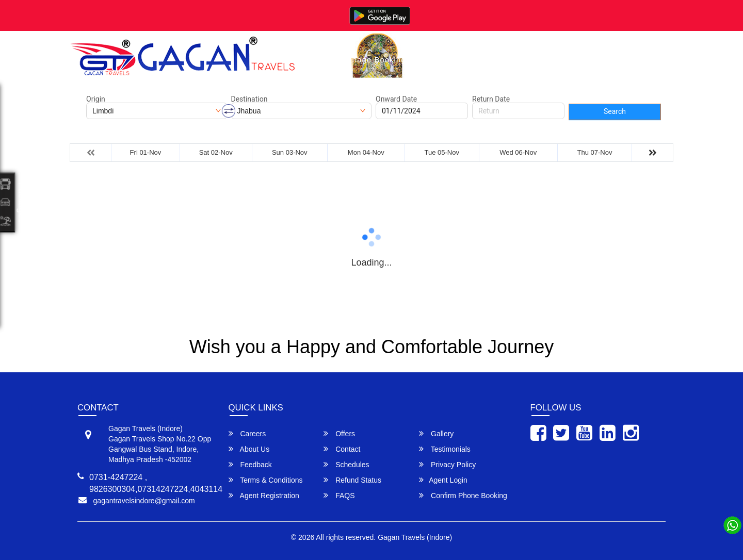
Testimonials (445, 449)
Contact (536, 60)
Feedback (250, 464)
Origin (96, 99)
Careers (247, 433)
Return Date (491, 99)
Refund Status (352, 480)
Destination (249, 99)
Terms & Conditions (266, 480)
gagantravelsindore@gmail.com (144, 501)
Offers (339, 433)
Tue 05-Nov (441, 152)
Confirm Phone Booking (463, 495)
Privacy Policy (447, 464)
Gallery (440, 60)
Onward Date (396, 99)
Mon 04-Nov (366, 152)
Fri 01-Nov (146, 152)
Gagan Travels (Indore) (415, 537)
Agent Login (443, 480)
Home (314, 60)
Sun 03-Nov (290, 152)
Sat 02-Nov (216, 152)
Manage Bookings (375, 60)
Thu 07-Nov (595, 152)
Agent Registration (264, 495)
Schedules (346, 464)
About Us (488, 60)
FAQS (339, 495)
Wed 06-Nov (518, 152)
